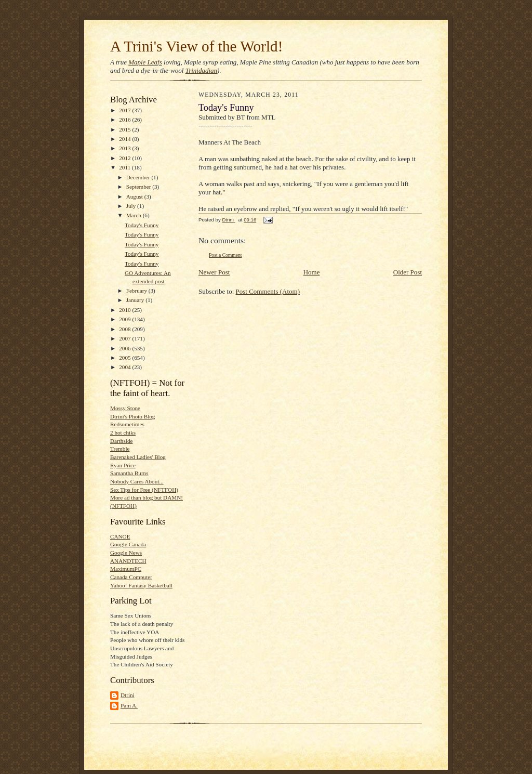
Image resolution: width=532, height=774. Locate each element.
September (139, 187)
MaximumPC (126, 569)
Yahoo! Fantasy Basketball (141, 585)
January (136, 300)
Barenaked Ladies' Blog (138, 457)
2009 (125, 319)
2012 (125, 158)
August (135, 196)
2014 (125, 139)
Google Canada (128, 544)
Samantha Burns (129, 473)
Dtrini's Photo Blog (132, 416)
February (137, 291)
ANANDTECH (128, 561)
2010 (125, 310)
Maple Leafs (145, 62)
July (132, 206)
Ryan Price (123, 465)
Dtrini (128, 695)
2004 (125, 367)
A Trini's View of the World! (196, 46)
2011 (125, 167)
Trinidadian (201, 70)
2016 (125, 120)
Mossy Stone (125, 408)
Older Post (408, 272)
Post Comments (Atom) (268, 291)
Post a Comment (225, 255)
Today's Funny (142, 225)
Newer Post (214, 272)
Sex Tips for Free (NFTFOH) (144, 490)
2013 (125, 148)
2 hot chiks (123, 432)
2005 (125, 358)
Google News (126, 553)
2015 (125, 129)
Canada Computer (131, 577)
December (139, 177)
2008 (125, 329)
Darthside (121, 441)
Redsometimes (127, 424)
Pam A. (129, 705)
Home (312, 272)
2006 (125, 348)
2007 (125, 338)
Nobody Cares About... (137, 481)
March (135, 215)
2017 (125, 110)
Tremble (120, 449)
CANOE (120, 536)
